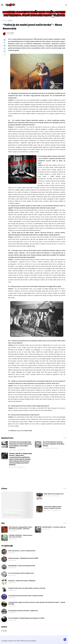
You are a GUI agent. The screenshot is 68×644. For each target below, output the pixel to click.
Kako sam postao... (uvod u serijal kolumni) (22, 551)
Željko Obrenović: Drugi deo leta (54, 494)
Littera (6, 507)
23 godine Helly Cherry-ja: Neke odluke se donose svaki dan (27, 588)
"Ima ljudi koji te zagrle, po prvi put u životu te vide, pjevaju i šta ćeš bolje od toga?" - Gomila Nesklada (37, 603)
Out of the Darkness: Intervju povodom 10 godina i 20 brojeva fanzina (53, 444)
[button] (5, 55)
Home (5, 21)
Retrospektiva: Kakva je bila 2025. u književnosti (23, 611)
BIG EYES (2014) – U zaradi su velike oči (54, 527)
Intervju (10, 21)
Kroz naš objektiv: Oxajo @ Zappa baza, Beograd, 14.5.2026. (26, 618)
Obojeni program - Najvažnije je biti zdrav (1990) (23, 558)
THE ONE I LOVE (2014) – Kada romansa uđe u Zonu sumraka (20, 536)
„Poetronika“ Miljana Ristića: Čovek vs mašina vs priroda (53, 507)
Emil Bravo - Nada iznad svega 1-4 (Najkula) (22, 581)
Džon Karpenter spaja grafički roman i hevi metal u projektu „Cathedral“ (20, 528)
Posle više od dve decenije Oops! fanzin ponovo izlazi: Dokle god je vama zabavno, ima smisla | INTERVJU (20, 445)
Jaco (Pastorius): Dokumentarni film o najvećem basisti (26, 596)
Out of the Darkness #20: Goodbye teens (21, 573)
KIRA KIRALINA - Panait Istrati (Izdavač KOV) (15, 511)
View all (65, 438)
